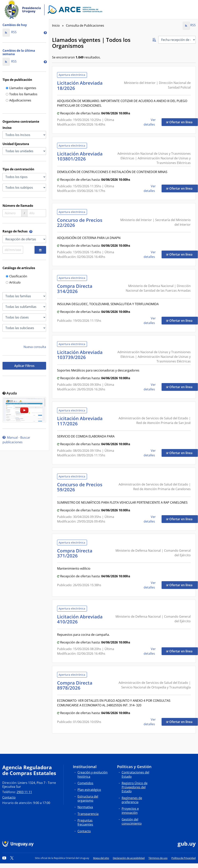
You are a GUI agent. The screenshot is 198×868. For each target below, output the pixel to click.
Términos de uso (158, 858)
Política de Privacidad (184, 858)
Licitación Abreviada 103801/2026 (80, 156)
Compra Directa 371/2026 (75, 553)
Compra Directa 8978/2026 (75, 685)
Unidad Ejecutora (16, 144)
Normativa (85, 807)
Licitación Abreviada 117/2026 (80, 421)
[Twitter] (12, 858)
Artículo (13, 283)
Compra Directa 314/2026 (75, 288)
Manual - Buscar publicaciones (16, 440)
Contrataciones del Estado (135, 774)
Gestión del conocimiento (132, 821)
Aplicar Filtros (24, 366)
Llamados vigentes (21, 88)
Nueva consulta (35, 347)
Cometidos (85, 783)
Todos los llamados (22, 94)
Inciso (7, 128)
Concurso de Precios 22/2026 (80, 222)
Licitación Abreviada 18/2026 (80, 85)
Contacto (9, 797)
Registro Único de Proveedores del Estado (135, 787)
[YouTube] (4, 858)
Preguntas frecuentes (85, 822)
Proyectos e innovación (130, 811)
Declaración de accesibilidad (129, 858)
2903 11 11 (24, 792)
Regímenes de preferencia (132, 800)
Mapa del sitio (101, 858)
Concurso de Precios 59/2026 (80, 487)
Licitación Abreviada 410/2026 (80, 619)
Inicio (56, 25)
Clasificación (16, 277)
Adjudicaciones (19, 101)
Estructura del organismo (88, 798)
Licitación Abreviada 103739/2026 (80, 355)
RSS (10, 32)
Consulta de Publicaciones (85, 25)
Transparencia (88, 814)
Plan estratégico (89, 790)
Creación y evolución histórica (93, 774)
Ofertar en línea (182, 122)
